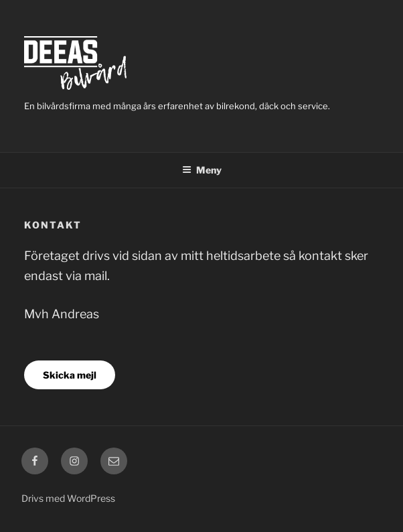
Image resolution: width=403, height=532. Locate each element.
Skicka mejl (70, 375)
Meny (202, 170)
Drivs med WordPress (68, 498)
